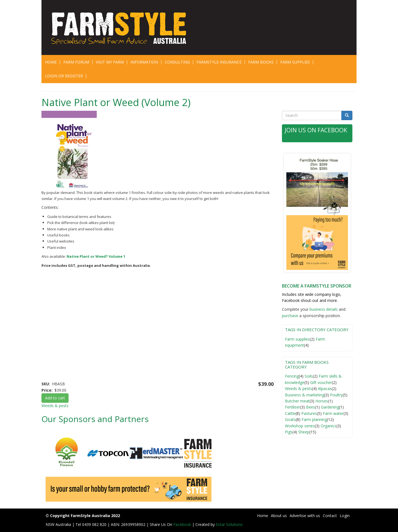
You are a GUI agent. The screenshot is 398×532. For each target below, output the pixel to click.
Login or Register (64, 76)
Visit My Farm (110, 62)
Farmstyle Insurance (219, 62)
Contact (330, 516)
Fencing (292, 376)
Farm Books (261, 62)
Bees (311, 407)
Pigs (289, 432)
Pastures (309, 413)
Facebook (183, 524)
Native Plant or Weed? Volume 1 (96, 256)
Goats (290, 419)
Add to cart (55, 398)
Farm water (333, 413)
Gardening (330, 407)
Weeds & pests (55, 406)
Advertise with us (305, 516)
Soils (309, 376)
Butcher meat (297, 401)
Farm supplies (297, 339)
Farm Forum (76, 62)
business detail (323, 309)
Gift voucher (321, 382)
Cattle (290, 413)
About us (279, 516)
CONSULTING (177, 62)
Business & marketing (305, 395)
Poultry (336, 395)
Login (345, 516)
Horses (322, 401)
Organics (328, 426)
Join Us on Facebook (316, 130)
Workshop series (300, 426)
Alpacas (325, 389)
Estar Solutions (229, 524)
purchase (290, 316)
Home (51, 62)
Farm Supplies (295, 62)
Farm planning (314, 419)
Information (144, 62)
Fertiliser (293, 407)
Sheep (304, 432)
